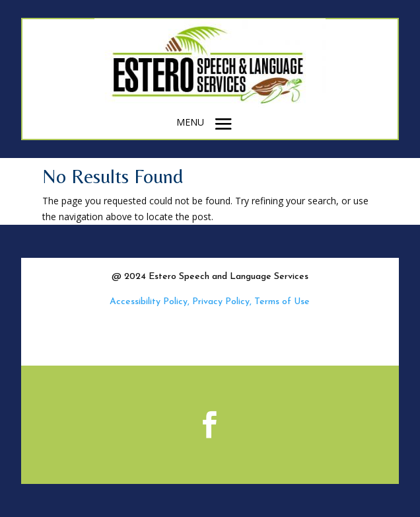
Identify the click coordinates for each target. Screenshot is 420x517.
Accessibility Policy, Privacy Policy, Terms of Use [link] (210, 302)
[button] (224, 123)
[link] (210, 104)
